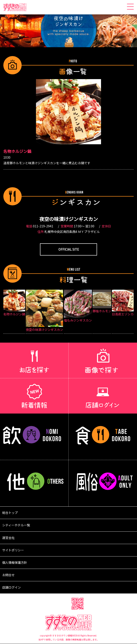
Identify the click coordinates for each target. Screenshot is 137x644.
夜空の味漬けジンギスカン (69, 219)
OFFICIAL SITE (69, 249)
